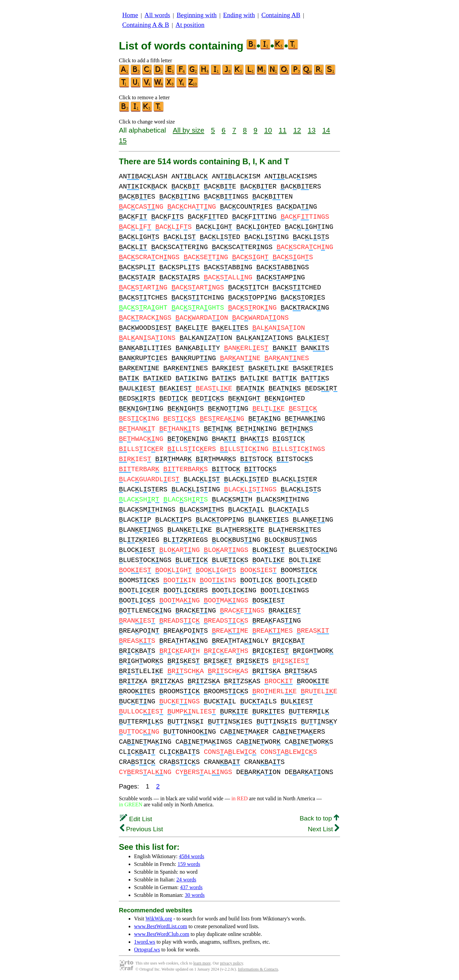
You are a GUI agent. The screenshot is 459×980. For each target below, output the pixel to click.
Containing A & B (146, 25)
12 (297, 130)
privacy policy (231, 963)
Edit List (136, 819)
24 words (186, 880)
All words (157, 15)
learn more (202, 963)
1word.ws (145, 942)
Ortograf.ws (147, 950)
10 (268, 130)
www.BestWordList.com (161, 926)
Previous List (141, 829)
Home (130, 15)
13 (312, 130)
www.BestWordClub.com (162, 934)
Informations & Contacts (258, 969)
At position (190, 25)
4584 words (191, 856)
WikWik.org (159, 919)
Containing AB (281, 15)
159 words (189, 864)
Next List (323, 829)
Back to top (319, 818)
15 (123, 141)
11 (283, 130)
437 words (191, 887)
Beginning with (197, 15)
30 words (195, 895)
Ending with (239, 15)
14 (326, 130)
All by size (189, 130)
